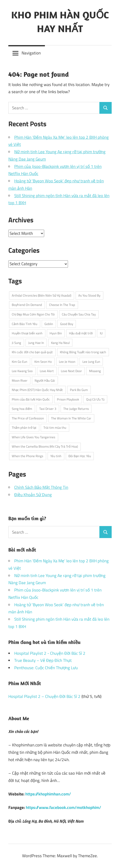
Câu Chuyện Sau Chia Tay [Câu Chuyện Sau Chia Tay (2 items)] (79, 314)
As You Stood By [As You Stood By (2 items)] (89, 295)
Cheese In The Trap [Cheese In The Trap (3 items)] (62, 305)
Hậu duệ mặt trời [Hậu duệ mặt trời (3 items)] (81, 333)
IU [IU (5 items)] (101, 333)
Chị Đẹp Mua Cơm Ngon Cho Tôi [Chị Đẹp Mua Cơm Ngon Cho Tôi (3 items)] (33, 314)
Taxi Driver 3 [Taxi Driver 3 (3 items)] (48, 409)
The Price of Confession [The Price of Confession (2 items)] (28, 418)
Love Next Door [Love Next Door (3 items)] (71, 371)
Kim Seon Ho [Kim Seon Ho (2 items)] (43, 362)
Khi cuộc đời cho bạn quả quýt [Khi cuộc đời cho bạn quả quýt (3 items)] (32, 352)
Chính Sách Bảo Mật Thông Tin (41, 487)
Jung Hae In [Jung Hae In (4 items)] (36, 343)
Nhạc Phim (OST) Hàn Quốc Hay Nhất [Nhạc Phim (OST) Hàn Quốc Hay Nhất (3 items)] (37, 390)
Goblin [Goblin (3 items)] (49, 324)
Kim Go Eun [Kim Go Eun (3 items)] (20, 362)
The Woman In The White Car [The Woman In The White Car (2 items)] (71, 418)
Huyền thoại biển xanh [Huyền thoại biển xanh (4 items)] (27, 333)
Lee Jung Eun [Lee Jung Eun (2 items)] (91, 362)
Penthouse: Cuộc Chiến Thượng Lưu (46, 668)
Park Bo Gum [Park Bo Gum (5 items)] (79, 390)
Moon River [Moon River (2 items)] (20, 380)
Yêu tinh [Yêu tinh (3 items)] (56, 456)
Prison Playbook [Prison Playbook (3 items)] (68, 399)
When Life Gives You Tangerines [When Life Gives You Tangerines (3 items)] (33, 437)
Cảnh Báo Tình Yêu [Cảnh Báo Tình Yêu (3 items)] (25, 324)
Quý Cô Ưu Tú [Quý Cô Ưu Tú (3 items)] (95, 399)
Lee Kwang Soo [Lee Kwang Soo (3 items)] (22, 371)
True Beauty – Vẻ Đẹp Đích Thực (43, 660)
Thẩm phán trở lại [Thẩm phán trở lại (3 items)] (24, 428)
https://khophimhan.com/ (48, 794)
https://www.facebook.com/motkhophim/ (63, 807)
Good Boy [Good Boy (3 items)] (67, 324)
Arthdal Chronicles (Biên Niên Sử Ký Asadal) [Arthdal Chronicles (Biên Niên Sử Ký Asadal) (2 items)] (41, 295)
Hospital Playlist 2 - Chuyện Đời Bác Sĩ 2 (50, 653)
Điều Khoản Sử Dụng (33, 495)
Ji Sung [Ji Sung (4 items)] (16, 343)
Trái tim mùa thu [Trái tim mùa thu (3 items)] (55, 428)
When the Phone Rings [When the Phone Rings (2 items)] (27, 456)
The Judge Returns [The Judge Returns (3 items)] (76, 409)
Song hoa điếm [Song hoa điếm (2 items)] (22, 409)
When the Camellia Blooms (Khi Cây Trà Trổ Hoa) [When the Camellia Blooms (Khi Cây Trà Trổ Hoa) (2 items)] (45, 446)
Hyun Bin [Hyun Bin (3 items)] (56, 333)
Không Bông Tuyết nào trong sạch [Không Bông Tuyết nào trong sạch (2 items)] (83, 352)
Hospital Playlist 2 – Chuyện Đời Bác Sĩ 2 (44, 696)
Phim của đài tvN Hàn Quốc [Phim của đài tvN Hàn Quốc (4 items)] (31, 399)
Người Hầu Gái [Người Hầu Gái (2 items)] (45, 380)
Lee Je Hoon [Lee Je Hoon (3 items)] (67, 362)
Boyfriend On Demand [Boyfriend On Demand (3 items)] (27, 305)
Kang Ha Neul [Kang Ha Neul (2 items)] (60, 343)
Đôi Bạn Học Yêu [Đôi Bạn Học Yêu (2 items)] (80, 456)
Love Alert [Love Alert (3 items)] (47, 371)
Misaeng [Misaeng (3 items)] (95, 371)
